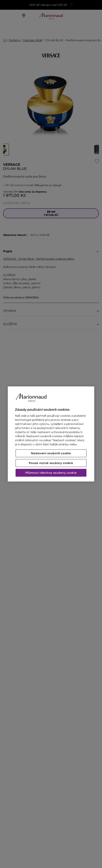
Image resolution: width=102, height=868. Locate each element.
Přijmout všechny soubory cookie (51, 473)
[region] (51, 434)
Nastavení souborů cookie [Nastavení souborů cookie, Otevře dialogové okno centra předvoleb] (51, 453)
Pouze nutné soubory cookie (51, 463)
